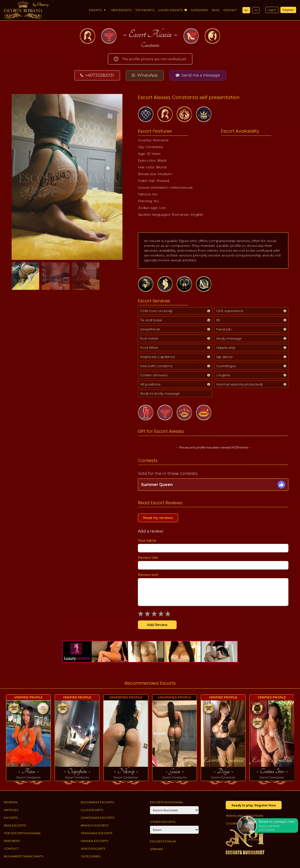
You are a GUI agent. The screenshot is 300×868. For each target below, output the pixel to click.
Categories (199, 10)
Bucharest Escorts (97, 802)
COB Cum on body (156, 311)
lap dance (225, 357)
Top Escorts (145, 10)
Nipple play (226, 348)
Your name (147, 541)
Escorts (95, 10)
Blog (216, 10)
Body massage (229, 338)
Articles (11, 810)
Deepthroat (150, 329)
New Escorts (121, 10)
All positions (150, 384)
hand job (224, 329)
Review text (148, 575)
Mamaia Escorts (94, 841)
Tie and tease (151, 320)
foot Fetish (149, 338)
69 (218, 320)
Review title (148, 558)
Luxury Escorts (173, 10)
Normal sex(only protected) (239, 384)
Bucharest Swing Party (24, 856)
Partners (12, 841)
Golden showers (154, 375)
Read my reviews (158, 518)
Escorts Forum (163, 841)
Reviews (11, 802)
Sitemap (157, 849)
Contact (230, 10)
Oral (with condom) (156, 366)
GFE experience (230, 311)
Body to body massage (160, 393)
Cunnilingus (226, 366)
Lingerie (223, 375)
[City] (174, 810)
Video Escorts (93, 849)
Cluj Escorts (92, 810)
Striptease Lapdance (157, 357)
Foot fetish (149, 348)
